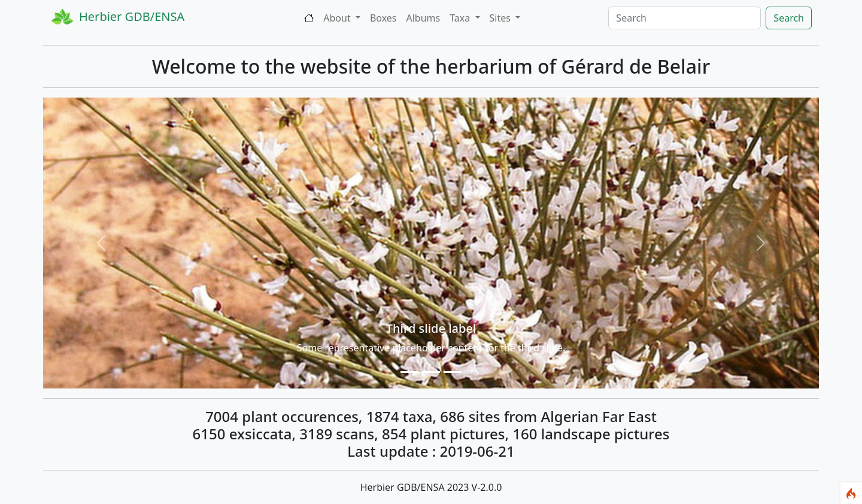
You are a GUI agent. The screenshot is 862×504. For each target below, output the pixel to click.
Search (789, 18)
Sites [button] (502, 18)
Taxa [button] (461, 18)
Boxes (383, 18)
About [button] (338, 18)
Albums (424, 18)
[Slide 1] (409, 372)
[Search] (685, 18)
